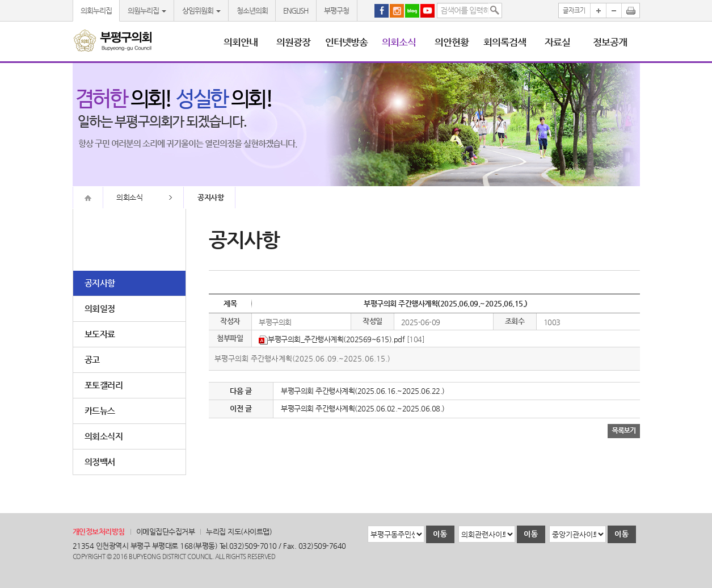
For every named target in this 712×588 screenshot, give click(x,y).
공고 (92, 360)
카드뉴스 (100, 411)
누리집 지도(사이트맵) (239, 532)
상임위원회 (201, 10)
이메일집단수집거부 (166, 532)
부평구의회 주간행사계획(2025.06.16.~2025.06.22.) (363, 391)
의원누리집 (147, 10)
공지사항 (100, 283)
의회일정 (100, 308)
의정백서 (100, 462)
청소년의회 (252, 10)
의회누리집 (96, 10)
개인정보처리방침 (99, 532)
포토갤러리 (104, 385)
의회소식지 (104, 436)
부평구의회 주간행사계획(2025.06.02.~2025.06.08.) (363, 408)
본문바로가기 (0, 0)
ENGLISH (296, 10)
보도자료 (100, 334)
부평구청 (336, 10)
